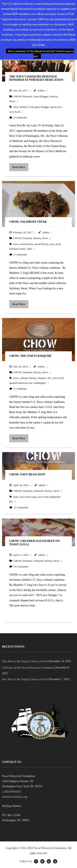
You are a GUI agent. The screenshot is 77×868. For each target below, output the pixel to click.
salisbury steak (17, 249)
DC (49, 378)
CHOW (17, 96)
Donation (27, 491)
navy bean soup (28, 497)
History (54, 96)
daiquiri (42, 378)
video (29, 249)
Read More (19, 167)
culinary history (28, 378)
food (31, 107)
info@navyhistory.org (15, 797)
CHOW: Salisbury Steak (28, 222)
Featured (27, 96)
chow (16, 107)
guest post (56, 107)
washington (40, 383)
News (12, 101)
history (30, 244)
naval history (42, 244)
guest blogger (42, 107)
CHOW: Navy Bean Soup (27, 474)
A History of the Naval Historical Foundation (28, 668)
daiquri (24, 107)
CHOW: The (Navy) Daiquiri (30, 356)
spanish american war (21, 383)
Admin (41, 90)
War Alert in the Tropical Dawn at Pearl (25, 661)
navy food (15, 112)
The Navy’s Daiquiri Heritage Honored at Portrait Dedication (36, 78)
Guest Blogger (41, 96)
